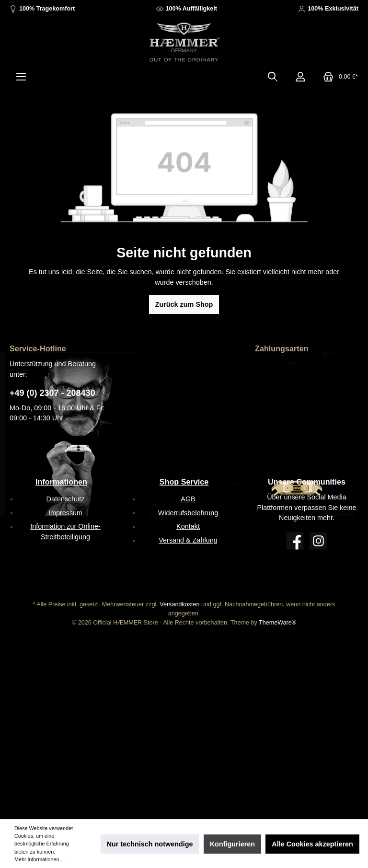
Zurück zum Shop (184, 304)
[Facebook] (295, 541)
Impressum (65, 513)
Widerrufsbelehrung (188, 513)
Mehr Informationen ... (40, 859)
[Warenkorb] (338, 77)
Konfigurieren (232, 844)
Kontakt (188, 526)
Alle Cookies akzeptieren (312, 844)
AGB (188, 499)
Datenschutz (66, 499)
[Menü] (21, 77)
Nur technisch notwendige (150, 844)
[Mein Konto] (300, 77)
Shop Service (184, 482)
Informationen (61, 482)
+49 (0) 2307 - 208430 (52, 393)
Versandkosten (179, 604)
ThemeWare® (277, 623)
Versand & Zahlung (188, 540)
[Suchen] (273, 77)
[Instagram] (318, 541)
